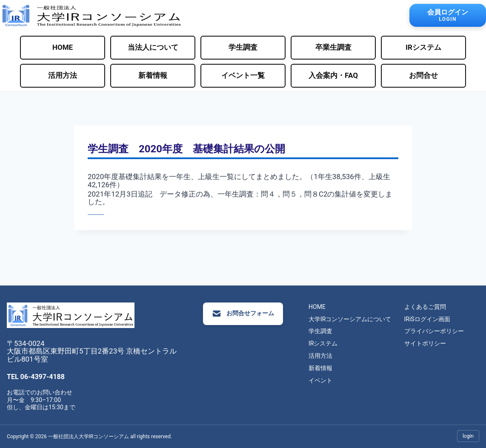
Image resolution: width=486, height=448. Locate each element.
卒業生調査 (333, 47)
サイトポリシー (432, 343)
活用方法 (63, 75)
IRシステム (423, 47)
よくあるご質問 (432, 307)
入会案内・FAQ (333, 75)
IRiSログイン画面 (434, 319)
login (468, 436)
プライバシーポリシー (441, 331)
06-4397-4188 (43, 377)
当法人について (153, 47)
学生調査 (243, 47)
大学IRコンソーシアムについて (357, 319)
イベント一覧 (243, 75)
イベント (328, 380)
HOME (63, 47)
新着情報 (153, 75)
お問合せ (423, 75)
